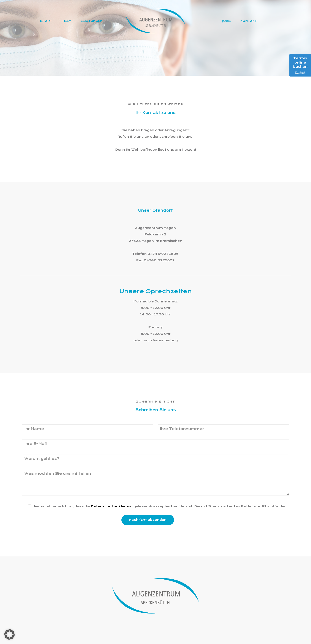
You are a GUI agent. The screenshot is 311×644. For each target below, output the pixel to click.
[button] (10, 634)
